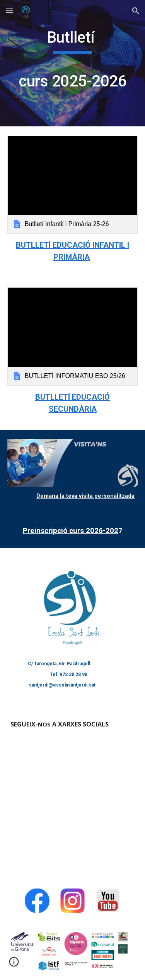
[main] (73, 63)
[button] (9, 11)
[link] (73, 185)
